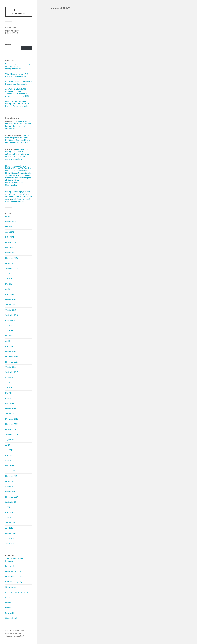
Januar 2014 (10, 523)
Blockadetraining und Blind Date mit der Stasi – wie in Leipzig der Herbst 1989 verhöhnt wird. (18, 125)
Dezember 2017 (12, 357)
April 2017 (9, 398)
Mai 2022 (9, 227)
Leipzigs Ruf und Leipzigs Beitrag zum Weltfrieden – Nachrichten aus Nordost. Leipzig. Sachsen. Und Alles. (19, 195)
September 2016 (12, 434)
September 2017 (12, 372)
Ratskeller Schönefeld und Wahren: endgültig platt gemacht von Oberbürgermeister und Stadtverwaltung (18, 180)
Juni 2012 (9, 528)
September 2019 (12, 268)
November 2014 (12, 497)
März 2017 (10, 403)
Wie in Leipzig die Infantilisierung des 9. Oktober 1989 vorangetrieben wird (18, 66)
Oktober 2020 (11, 242)
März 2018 (10, 346)
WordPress (22, 633)
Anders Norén (20, 636)
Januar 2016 (10, 471)
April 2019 (9, 289)
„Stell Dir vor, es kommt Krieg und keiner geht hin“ (18, 200)
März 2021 (10, 237)
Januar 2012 (10, 538)
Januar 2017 (10, 414)
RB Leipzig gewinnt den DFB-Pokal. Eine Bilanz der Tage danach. (19, 83)
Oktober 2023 (11, 216)
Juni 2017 (9, 388)
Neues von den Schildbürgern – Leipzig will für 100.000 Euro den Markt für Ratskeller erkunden (18, 104)
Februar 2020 (11, 253)
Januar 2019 (10, 305)
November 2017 (12, 362)
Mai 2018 (9, 336)
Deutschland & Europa (14, 571)
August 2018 (10, 320)
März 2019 (10, 294)
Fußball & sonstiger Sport (15, 582)
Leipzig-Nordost (19, 12)
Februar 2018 (11, 351)
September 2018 (12, 315)
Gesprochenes (11, 587)
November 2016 (12, 424)
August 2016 (10, 440)
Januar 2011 (10, 544)
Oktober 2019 (11, 263)
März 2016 (10, 466)
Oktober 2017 (11, 367)
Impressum (11, 27)
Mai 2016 (9, 455)
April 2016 (9, 460)
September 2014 (12, 502)
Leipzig (8, 602)
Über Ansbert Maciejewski (12, 32)
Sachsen (8, 608)
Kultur (8, 597)
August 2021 (10, 232)
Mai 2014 (9, 512)
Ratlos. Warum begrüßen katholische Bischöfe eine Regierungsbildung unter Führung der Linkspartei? (18, 139)
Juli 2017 (9, 383)
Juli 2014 (9, 507)
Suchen (8, 45)
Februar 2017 (11, 409)
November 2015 (12, 476)
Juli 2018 (9, 325)
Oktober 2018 (11, 310)
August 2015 (10, 486)
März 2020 (10, 248)
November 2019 (12, 258)
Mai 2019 (9, 284)
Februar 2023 (11, 222)
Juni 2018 (9, 331)
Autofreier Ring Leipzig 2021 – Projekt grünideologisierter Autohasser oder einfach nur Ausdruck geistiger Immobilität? (17, 93)
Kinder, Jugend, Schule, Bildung (17, 592)
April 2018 (9, 341)
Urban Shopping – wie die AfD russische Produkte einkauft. (17, 75)
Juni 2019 (9, 279)
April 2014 (9, 518)
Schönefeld (9, 613)
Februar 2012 (11, 533)
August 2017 (10, 377)
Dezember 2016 (12, 419)
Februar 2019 (11, 300)
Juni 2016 (9, 450)
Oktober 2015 (11, 481)
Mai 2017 (9, 393)
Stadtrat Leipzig (11, 618)
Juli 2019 (9, 273)
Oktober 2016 (11, 429)
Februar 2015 (11, 492)
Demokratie (10, 566)
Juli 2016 (9, 445)
